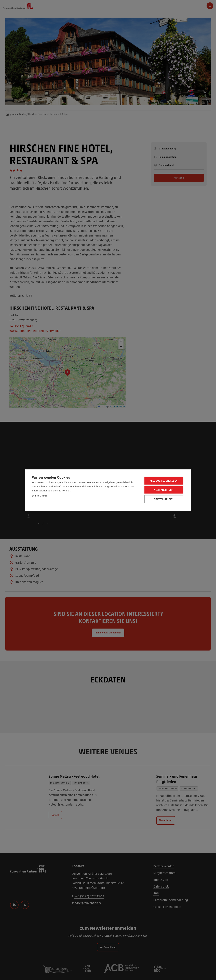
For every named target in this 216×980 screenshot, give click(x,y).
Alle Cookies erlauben (164, 481)
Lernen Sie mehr (40, 496)
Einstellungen (164, 499)
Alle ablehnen (164, 490)
